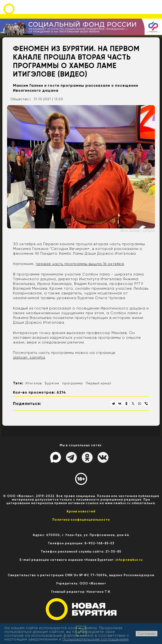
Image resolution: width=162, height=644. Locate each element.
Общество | (21, 99)
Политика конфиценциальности (81, 520)
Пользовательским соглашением (96, 639)
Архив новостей (81, 511)
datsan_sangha (29, 357)
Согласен (147, 633)
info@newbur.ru (129, 560)
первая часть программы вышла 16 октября (80, 264)
